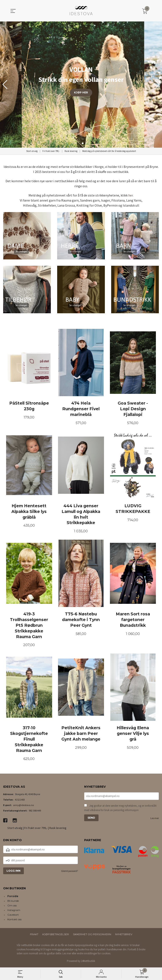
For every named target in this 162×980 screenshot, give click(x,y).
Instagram (14, 911)
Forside (13, 897)
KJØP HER (81, 92)
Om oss (12, 906)
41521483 (20, 801)
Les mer (155, 819)
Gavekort (13, 916)
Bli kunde (13, 902)
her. (131, 195)
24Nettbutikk (88, 962)
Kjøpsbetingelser (56, 935)
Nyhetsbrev (124, 935)
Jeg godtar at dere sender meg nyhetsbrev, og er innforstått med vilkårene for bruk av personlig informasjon (120, 809)
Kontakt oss (14, 920)
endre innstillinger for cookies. (94, 954)
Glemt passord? (70, 872)
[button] (157, 85)
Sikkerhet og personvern (92, 935)
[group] (81, 85)
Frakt (34, 935)
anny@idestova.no (23, 806)
